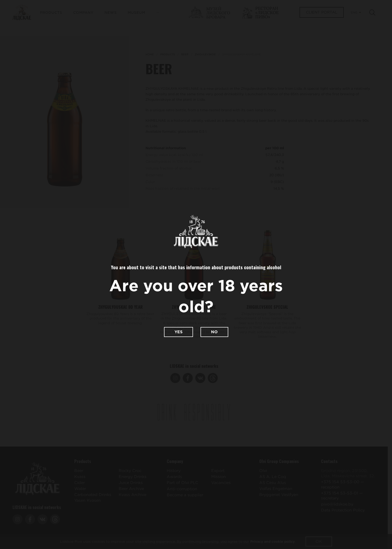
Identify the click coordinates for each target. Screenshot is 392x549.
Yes (178, 332)
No (214, 332)
